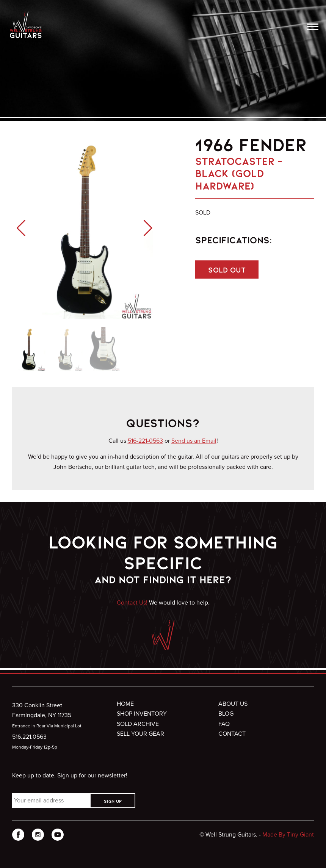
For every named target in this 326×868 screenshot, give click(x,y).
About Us (233, 704)
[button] (21, 228)
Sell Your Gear (140, 734)
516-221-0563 (145, 441)
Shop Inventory (142, 714)
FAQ (224, 724)
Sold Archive (138, 724)
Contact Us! (132, 602)
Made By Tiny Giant (288, 834)
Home (125, 704)
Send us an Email (194, 441)
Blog (226, 714)
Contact (232, 734)
